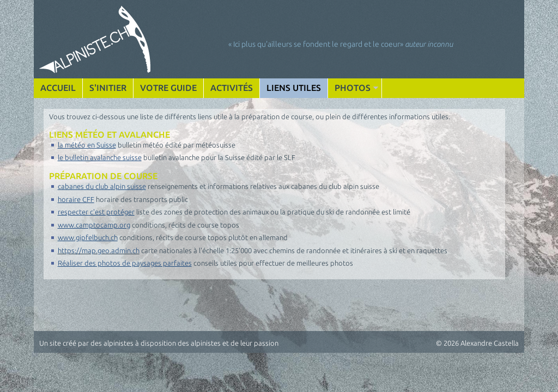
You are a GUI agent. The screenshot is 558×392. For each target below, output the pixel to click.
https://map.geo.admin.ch (99, 250)
